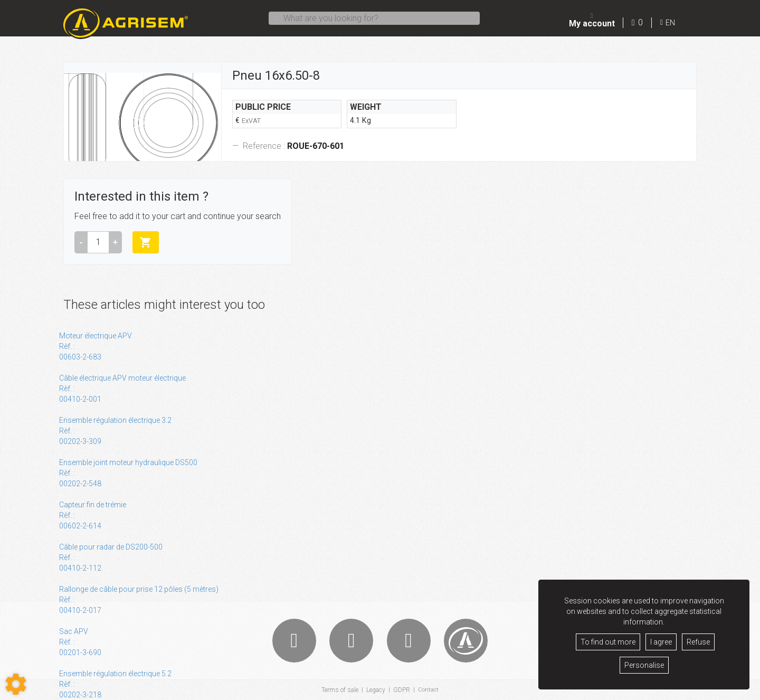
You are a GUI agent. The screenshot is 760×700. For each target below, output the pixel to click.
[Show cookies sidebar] (16, 684)
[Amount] (98, 242)
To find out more (608, 642)
